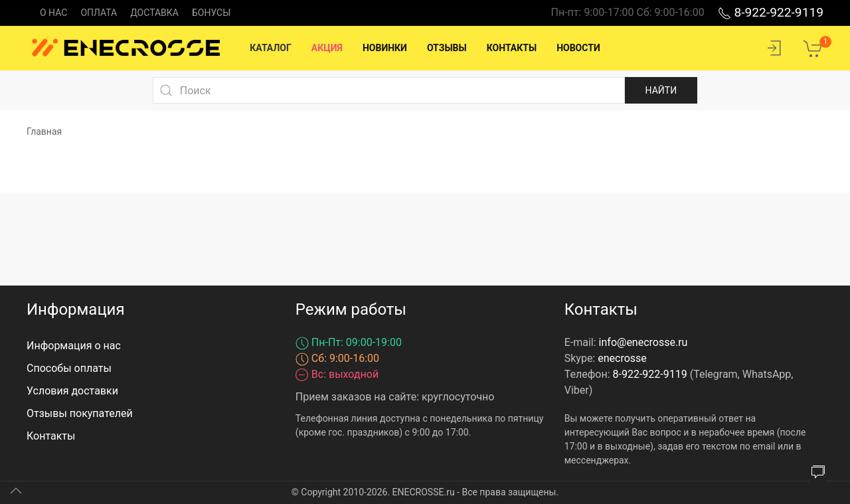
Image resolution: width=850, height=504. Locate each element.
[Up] (16, 491)
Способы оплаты (69, 368)
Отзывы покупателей (80, 413)
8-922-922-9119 (771, 12)
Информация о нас (74, 346)
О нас (53, 13)
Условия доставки (72, 391)
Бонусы (211, 13)
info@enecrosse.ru (643, 342)
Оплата (99, 13)
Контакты (51, 436)
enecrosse (622, 358)
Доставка (154, 13)
